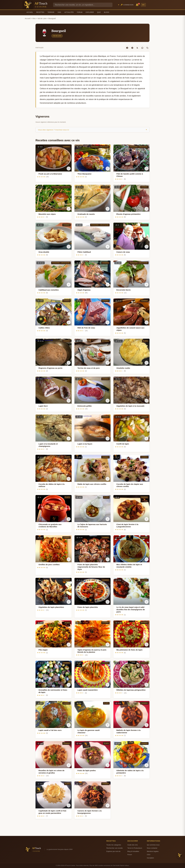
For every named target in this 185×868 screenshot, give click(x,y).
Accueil (30, 12)
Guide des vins (133, 845)
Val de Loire (42, 18)
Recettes (40, 12)
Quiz (99, 12)
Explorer (90, 12)
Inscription (150, 858)
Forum (80, 12)
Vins (59, 12)
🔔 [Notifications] (138, 5)
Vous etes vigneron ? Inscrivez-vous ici (92, 130)
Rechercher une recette (115, 848)
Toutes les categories (114, 845)
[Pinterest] (133, 48)
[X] (138, 48)
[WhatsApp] (143, 48)
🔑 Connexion (127, 5)
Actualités (69, 12)
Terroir (51, 12)
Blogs (107, 12)
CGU (149, 854)
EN (143, 5)
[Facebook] (128, 48)
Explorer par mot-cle (113, 851)
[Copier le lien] (147, 48)
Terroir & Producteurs (135, 848)
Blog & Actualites (133, 851)
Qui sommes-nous (153, 845)
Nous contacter (152, 848)
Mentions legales (153, 851)
